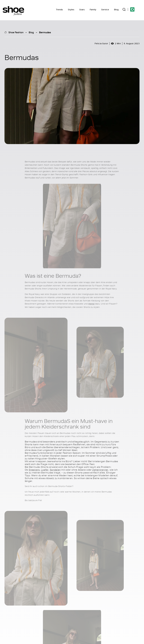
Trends (59, 10)
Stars (82, 10)
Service (105, 10)
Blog (116, 10)
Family (93, 10)
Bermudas (45, 32)
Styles (71, 10)
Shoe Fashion (16, 32)
